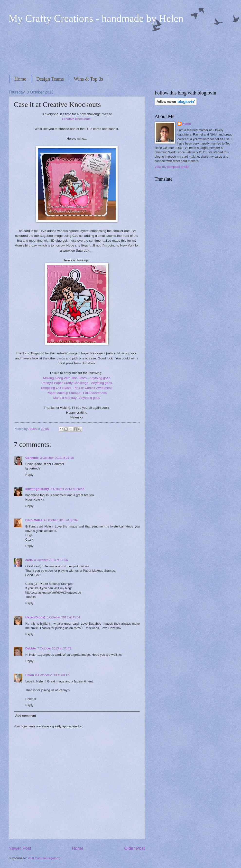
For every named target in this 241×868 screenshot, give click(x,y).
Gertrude (32, 458)
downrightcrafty (37, 489)
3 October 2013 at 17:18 (57, 458)
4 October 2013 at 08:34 (61, 520)
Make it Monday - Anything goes (77, 398)
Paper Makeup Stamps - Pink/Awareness (77, 393)
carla (29, 560)
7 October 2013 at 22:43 (54, 648)
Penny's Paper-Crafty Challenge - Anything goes (77, 383)
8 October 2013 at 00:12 (52, 675)
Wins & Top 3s (88, 79)
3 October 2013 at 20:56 (67, 489)
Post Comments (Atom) (44, 858)
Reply (29, 475)
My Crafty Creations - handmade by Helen (96, 18)
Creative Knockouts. (77, 119)
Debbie (31, 648)
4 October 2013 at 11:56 (51, 560)
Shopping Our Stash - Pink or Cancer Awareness (77, 388)
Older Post (134, 848)
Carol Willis (34, 520)
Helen (30, 675)
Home (20, 79)
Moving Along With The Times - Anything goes (77, 378)
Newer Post (20, 848)
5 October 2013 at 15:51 (64, 617)
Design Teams (50, 79)
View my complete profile (172, 167)
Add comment (26, 716)
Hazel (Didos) (35, 617)
